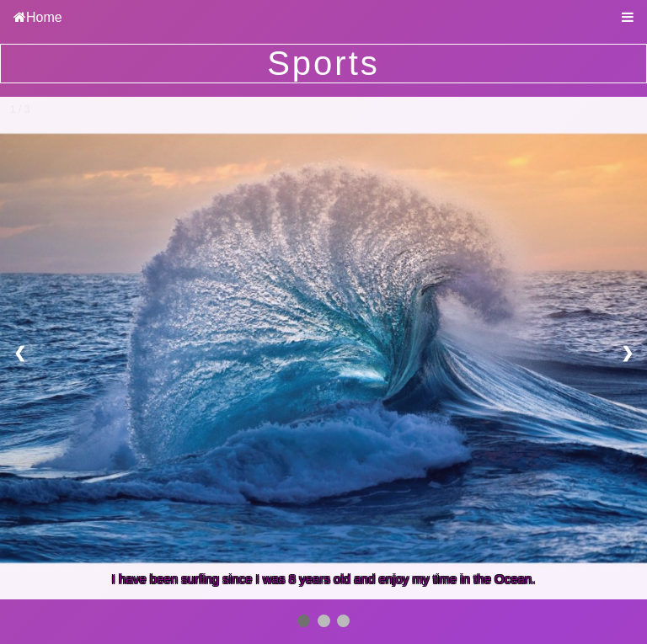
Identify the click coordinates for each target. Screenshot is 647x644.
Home (44, 17)
